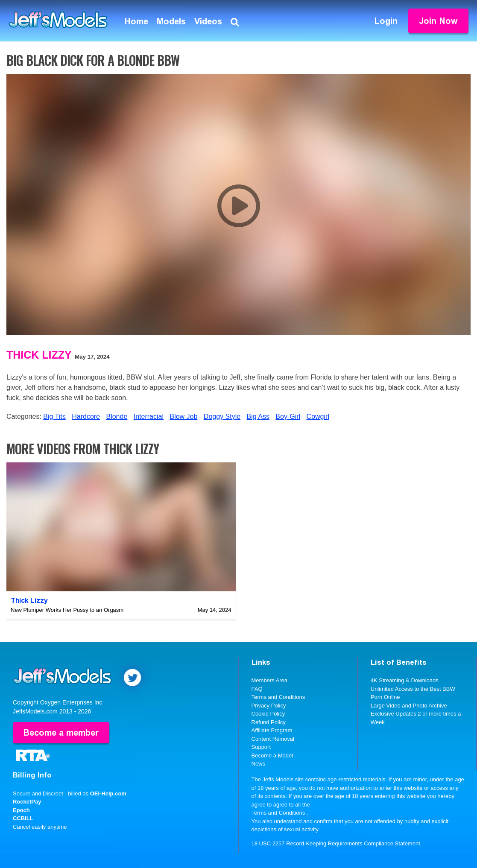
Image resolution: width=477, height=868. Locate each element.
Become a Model (272, 755)
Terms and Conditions (278, 697)
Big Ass (258, 416)
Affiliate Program (272, 730)
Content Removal (273, 739)
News (259, 764)
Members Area (270, 680)
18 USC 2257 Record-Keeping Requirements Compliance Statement (336, 843)
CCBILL (23, 818)
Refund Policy (269, 722)
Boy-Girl (288, 416)
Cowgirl (318, 416)
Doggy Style (222, 416)
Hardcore (86, 416)
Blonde (117, 416)
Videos (208, 21)
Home (136, 21)
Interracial (149, 416)
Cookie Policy (268, 714)
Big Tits (54, 416)
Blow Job (183, 416)
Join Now (438, 21)
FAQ (257, 689)
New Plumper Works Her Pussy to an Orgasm (67, 610)
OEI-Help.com (108, 793)
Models (171, 21)
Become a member (61, 733)
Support (261, 747)
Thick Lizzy (39, 355)
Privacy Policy (269, 706)
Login (386, 21)
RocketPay (27, 802)
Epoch (21, 810)
